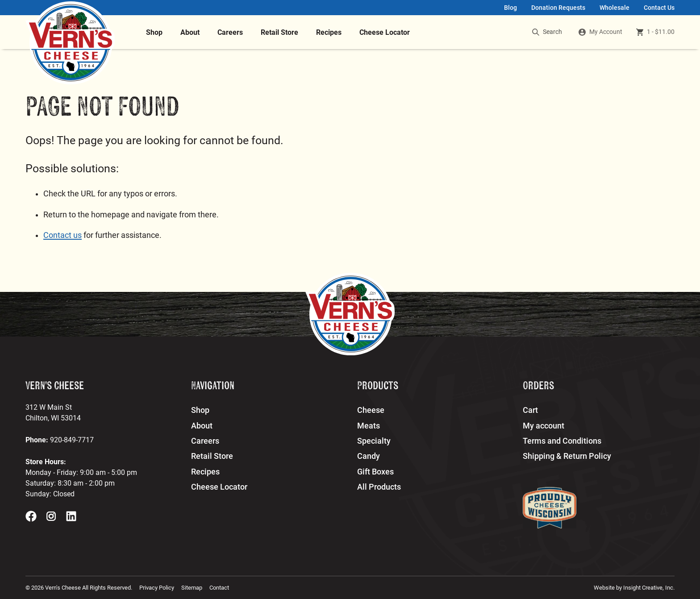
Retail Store (279, 32)
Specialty (374, 441)
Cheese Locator (385, 32)
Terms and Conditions (562, 441)
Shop (154, 32)
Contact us (62, 235)
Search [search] (547, 32)
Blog (510, 8)
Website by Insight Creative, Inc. (634, 588)
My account (544, 426)
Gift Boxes (375, 472)
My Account (606, 32)
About (190, 32)
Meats (369, 426)
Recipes (329, 32)
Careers (230, 32)
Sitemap (192, 588)
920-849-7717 (72, 440)
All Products (379, 487)
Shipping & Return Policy (567, 456)
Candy (369, 456)
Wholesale (615, 8)
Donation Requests (558, 8)
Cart (530, 410)
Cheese (371, 410)
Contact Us (659, 8)
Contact (219, 588)
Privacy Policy (157, 588)
